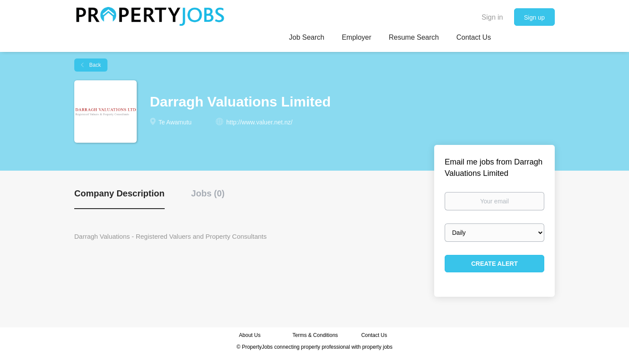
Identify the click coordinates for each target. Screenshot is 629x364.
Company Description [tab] (119, 193)
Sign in (492, 17)
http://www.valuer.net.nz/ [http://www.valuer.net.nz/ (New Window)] (259, 122)
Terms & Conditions (315, 335)
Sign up (534, 17)
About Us (250, 335)
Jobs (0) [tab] (208, 193)
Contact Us (375, 335)
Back (94, 65)
